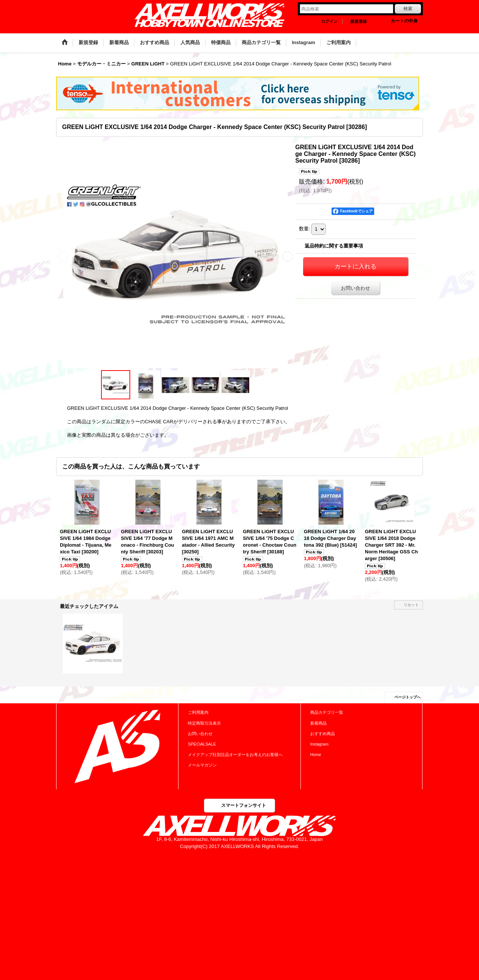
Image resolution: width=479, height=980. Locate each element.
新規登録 (359, 21)
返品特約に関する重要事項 (334, 246)
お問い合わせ (356, 288)
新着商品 (318, 723)
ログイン (329, 21)
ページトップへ (408, 697)
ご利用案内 (198, 712)
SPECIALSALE (202, 744)
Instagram (319, 744)
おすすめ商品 (323, 734)
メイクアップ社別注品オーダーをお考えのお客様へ (235, 755)
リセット (411, 605)
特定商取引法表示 (204, 723)
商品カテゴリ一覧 (327, 712)
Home (316, 755)
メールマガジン (202, 765)
